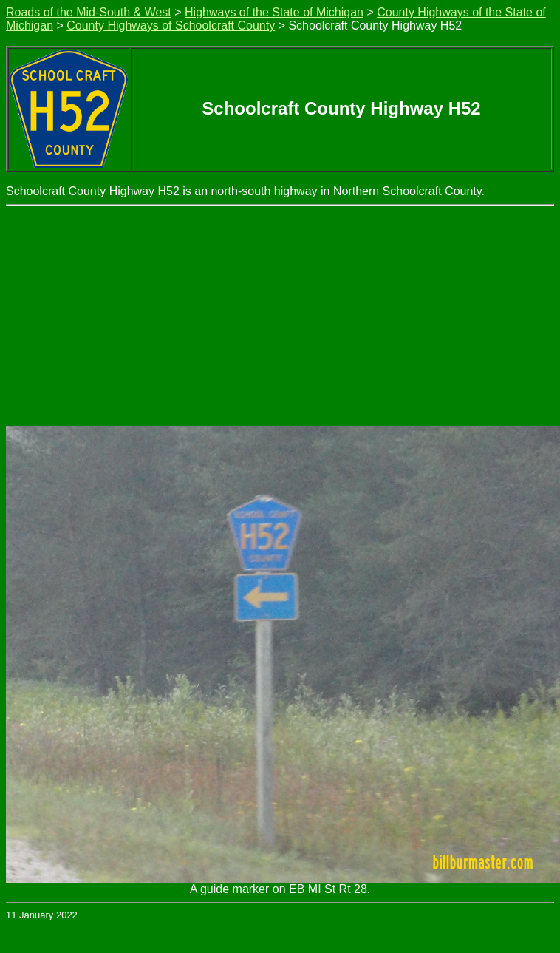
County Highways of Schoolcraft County (171, 26)
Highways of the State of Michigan (274, 12)
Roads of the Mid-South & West (89, 12)
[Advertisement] (280, 316)
